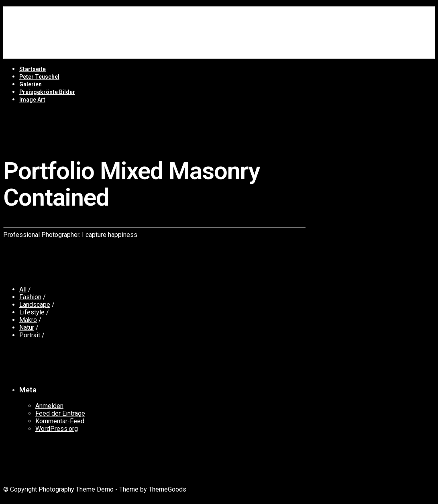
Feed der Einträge (60, 413)
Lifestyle (32, 312)
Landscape (35, 305)
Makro (28, 320)
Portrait (30, 335)
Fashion (30, 297)
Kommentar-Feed (60, 421)
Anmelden (49, 406)
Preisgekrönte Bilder (47, 92)
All (23, 289)
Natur (27, 327)
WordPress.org (57, 429)
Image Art (32, 100)
